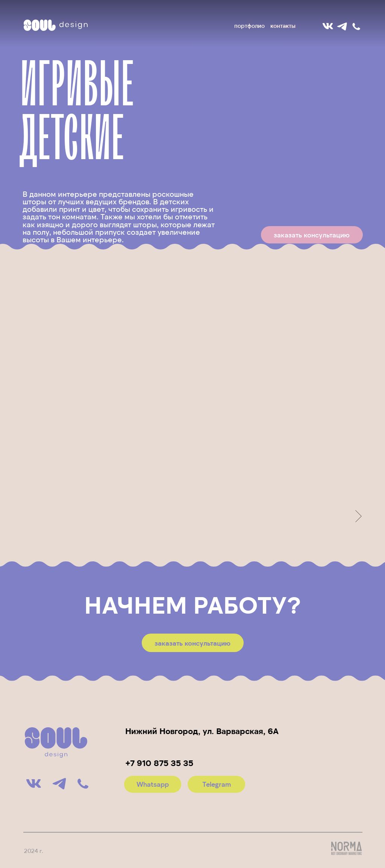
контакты (283, 26)
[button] (312, 235)
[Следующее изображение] (358, 516)
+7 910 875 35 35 (159, 762)
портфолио (249, 26)
